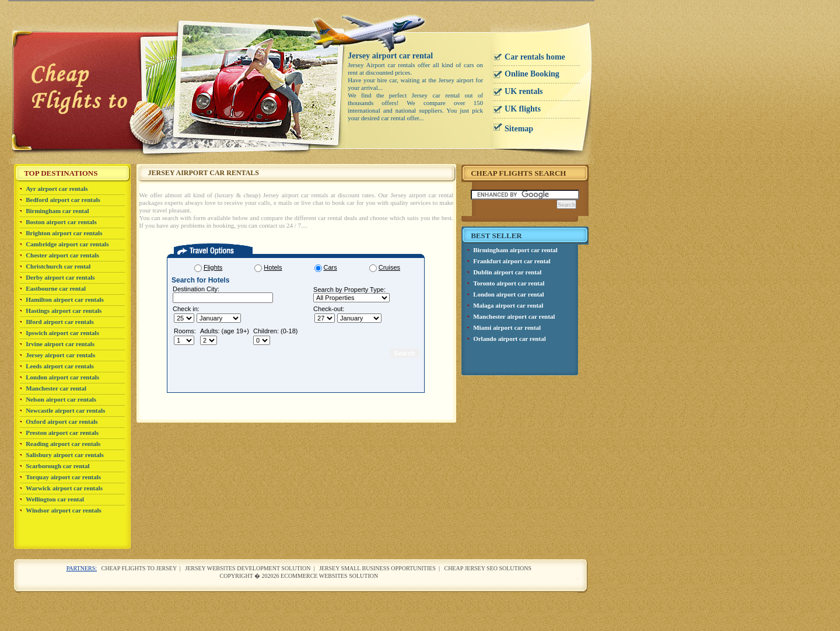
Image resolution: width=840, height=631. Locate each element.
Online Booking (532, 74)
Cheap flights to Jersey (139, 568)
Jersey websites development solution (248, 568)
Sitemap (519, 129)
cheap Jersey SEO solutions (488, 568)
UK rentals (524, 91)
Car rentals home (535, 57)
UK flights (523, 109)
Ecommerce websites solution (329, 576)
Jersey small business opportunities (378, 568)
